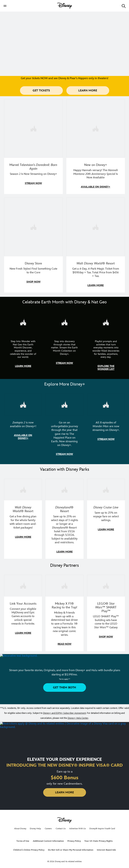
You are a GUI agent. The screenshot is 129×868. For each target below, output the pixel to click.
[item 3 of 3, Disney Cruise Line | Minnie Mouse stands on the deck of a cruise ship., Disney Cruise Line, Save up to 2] (106, 517)
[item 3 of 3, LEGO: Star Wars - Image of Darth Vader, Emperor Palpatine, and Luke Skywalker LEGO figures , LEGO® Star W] (106, 611)
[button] (5, 6)
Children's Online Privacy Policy (29, 848)
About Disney (20, 826)
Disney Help (35, 826)
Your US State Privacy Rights (98, 839)
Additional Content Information (48, 839)
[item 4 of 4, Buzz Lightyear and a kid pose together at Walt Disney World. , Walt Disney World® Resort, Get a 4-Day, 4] (96, 245)
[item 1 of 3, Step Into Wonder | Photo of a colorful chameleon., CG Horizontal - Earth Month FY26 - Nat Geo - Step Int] (23, 343)
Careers (48, 826)
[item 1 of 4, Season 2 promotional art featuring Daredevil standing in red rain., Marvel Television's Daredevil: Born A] (33, 146)
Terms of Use (23, 839)
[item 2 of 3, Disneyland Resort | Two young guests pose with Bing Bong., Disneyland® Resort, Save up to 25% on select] (64, 517)
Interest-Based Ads (106, 848)
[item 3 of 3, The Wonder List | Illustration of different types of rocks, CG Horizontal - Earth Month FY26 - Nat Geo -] (106, 343)
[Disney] (65, 6)
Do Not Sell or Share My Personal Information (71, 848)
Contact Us (61, 826)
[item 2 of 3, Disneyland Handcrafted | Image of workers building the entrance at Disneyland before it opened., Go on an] (64, 426)
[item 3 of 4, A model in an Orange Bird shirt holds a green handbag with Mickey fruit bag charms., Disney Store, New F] (33, 245)
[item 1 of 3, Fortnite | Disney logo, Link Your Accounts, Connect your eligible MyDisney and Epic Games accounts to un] (23, 611)
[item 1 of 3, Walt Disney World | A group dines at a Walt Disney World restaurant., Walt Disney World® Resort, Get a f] (23, 517)
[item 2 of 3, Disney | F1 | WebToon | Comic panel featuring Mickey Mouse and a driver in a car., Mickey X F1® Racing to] (64, 611)
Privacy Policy (74, 839)
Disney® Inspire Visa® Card (102, 826)
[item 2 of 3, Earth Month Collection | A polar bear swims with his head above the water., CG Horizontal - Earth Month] (64, 343)
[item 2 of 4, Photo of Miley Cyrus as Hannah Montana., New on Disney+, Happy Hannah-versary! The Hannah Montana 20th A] (96, 146)
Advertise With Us (78, 826)
